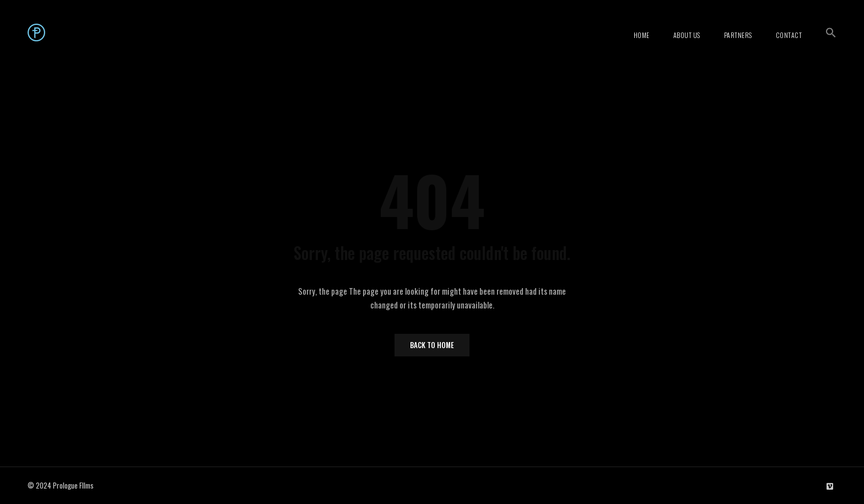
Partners (738, 35)
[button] (831, 32)
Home (642, 35)
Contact (789, 35)
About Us (687, 35)
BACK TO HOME (432, 345)
